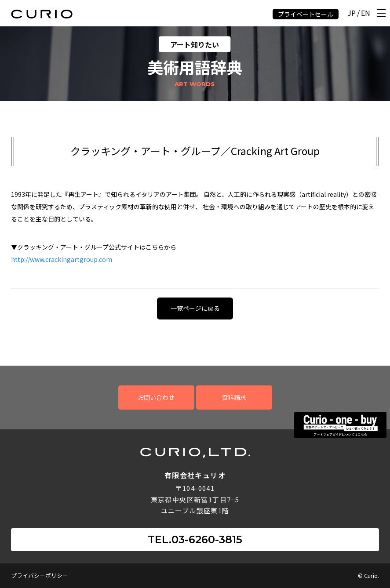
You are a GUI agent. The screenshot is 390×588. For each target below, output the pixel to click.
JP (352, 13)
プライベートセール (306, 14)
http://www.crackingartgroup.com (62, 259)
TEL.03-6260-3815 (195, 539)
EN (366, 13)
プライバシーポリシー (40, 575)
